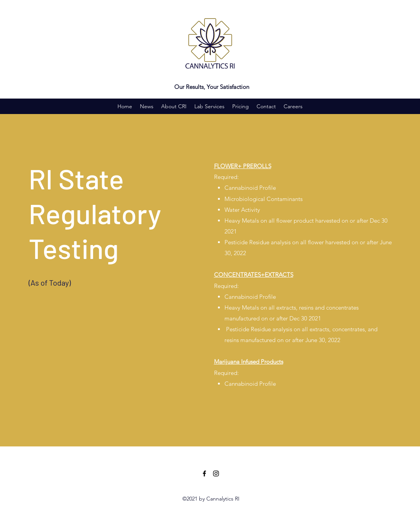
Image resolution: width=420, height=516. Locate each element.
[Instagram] (216, 473)
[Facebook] (204, 473)
